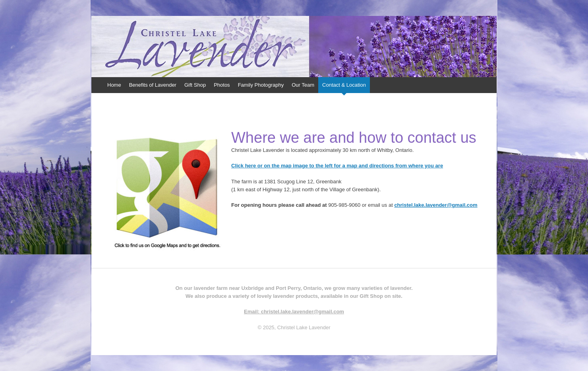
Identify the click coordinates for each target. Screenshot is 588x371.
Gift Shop (195, 85)
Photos (222, 85)
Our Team (303, 85)
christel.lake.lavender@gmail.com (436, 205)
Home (114, 85)
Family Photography (261, 85)
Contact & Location (344, 85)
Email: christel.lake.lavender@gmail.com (294, 312)
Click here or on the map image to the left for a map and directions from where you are (337, 166)
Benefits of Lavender (153, 85)
